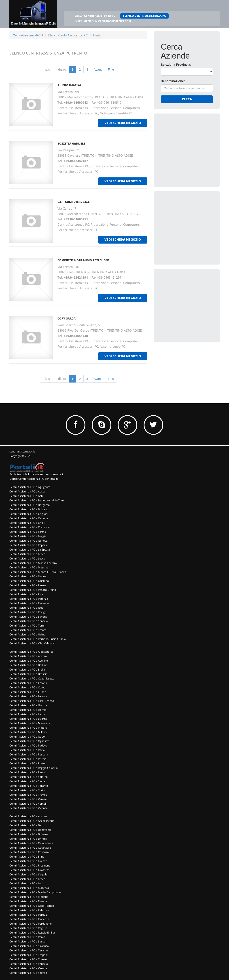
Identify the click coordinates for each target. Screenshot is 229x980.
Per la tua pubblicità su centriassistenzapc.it (37, 474)
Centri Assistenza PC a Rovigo (28, 612)
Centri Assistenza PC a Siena (27, 781)
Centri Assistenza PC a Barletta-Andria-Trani (37, 500)
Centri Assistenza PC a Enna (27, 857)
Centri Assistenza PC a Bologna (29, 834)
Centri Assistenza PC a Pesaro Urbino (33, 590)
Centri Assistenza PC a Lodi (26, 883)
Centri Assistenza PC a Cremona (30, 527)
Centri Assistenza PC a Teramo (29, 950)
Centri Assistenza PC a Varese (28, 799)
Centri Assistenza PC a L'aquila (28, 874)
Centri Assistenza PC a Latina (28, 714)
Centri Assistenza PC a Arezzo (28, 656)
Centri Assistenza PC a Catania (29, 683)
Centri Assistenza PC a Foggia (28, 536)
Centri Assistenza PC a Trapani (29, 955)
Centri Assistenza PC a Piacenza (29, 919)
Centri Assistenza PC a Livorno (28, 719)
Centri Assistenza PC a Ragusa (28, 928)
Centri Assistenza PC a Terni (27, 626)
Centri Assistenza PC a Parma (28, 585)
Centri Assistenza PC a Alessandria (31, 652)
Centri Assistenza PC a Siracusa (29, 946)
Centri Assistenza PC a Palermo (29, 910)
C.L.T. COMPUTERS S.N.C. (74, 202)
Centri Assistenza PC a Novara (28, 901)
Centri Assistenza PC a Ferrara (28, 696)
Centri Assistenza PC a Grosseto (29, 870)
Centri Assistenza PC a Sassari (28, 941)
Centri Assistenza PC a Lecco (27, 554)
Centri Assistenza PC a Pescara (29, 754)
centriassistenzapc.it (22, 451)
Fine (111, 69)
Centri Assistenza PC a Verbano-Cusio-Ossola (38, 639)
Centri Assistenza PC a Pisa (26, 594)
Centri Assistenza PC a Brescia (28, 674)
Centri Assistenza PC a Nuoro (28, 576)
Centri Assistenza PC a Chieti (27, 523)
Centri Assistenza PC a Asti (26, 496)
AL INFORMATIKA (69, 85)
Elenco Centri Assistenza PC (68, 35)
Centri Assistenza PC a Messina (29, 567)
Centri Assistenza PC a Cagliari (29, 514)
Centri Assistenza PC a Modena (29, 897)
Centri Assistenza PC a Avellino (29, 661)
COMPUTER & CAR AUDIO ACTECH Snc (84, 260)
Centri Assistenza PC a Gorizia (28, 705)
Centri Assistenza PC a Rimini (28, 772)
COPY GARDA (67, 319)
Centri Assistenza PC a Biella (27, 670)
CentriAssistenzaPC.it (28, 35)
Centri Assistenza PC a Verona (28, 968)
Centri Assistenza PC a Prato (27, 763)
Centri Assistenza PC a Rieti (26, 608)
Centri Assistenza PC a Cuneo (28, 692)
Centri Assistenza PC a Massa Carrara (33, 563)
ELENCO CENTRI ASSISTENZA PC (144, 16)
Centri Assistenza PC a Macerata (30, 723)
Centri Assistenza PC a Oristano (29, 581)
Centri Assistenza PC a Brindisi (28, 839)
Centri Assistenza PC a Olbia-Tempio (32, 906)
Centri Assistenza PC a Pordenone (31, 924)
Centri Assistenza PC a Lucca (27, 558)
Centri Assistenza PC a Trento (28, 630)
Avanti (98, 69)
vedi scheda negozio (123, 123)
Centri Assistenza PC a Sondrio (29, 621)
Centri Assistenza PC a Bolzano (29, 509)
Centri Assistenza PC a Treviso (28, 795)
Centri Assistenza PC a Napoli (28, 737)
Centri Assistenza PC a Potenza (29, 599)
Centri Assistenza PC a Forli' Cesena (32, 701)
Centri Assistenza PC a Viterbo (28, 973)
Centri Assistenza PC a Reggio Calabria (34, 768)
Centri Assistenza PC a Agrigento (30, 487)
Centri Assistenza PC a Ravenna (29, 603)
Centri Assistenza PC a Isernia (28, 710)
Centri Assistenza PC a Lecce (27, 879)
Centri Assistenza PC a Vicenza (29, 808)
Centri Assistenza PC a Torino (28, 790)
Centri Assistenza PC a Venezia (29, 964)
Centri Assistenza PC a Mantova (29, 888)
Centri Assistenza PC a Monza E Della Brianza (38, 572)
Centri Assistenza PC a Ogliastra (29, 741)
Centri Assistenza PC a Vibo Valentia (32, 643)
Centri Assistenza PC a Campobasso (32, 843)
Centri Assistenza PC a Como (27, 687)
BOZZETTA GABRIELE (71, 144)
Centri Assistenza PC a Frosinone (30, 865)
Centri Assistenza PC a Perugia (29, 915)
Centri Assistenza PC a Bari (26, 825)
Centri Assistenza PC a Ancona (28, 816)
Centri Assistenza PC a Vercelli (28, 804)
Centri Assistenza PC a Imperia (29, 545)
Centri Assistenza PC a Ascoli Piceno (32, 821)
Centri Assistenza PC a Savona (28, 617)
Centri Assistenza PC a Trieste (28, 959)
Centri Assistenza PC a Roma (27, 937)
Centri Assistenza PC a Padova (28, 746)
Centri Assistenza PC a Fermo (28, 532)
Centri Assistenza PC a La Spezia (30, 550)
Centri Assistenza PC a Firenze (28, 861)
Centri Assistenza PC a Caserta (29, 518)
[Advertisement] (194, 148)
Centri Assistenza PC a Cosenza (29, 852)
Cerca (187, 99)
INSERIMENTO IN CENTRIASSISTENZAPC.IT (103, 21)
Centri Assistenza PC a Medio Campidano (35, 892)
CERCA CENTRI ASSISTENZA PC (95, 16)
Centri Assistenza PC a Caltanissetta (32, 678)
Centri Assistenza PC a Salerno (29, 777)
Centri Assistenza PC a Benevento (30, 830)
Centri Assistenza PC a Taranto (29, 786)
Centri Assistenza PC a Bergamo (30, 505)
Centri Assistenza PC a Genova (29, 541)
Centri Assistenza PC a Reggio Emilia (32, 933)
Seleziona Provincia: (176, 65)
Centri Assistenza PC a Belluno (28, 665)
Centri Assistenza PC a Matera (28, 728)
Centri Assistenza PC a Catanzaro (30, 848)
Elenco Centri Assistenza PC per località (34, 479)
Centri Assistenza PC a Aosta (27, 491)
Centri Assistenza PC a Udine (27, 634)
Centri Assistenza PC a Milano (28, 732)
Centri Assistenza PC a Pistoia (28, 759)
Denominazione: (173, 81)
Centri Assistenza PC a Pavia (27, 750)
